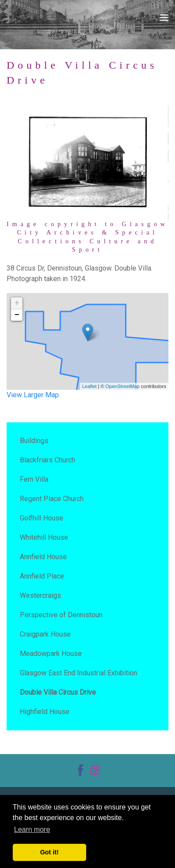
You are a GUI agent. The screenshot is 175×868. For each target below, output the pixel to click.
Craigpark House (45, 634)
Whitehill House (44, 537)
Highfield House (45, 712)
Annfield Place (42, 576)
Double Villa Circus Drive (58, 692)
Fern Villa (34, 479)
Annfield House (43, 557)
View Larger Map (33, 395)
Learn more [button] (32, 830)
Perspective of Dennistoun (61, 615)
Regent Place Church (52, 499)
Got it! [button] (49, 852)
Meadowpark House (51, 654)
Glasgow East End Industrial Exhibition (78, 673)
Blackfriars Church (47, 460)
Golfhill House (42, 518)
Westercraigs (40, 595)
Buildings (34, 441)
